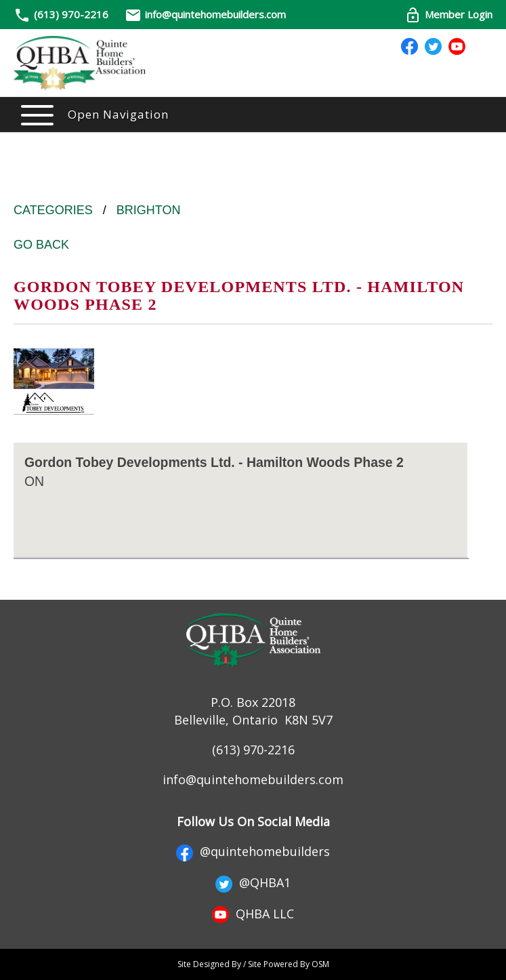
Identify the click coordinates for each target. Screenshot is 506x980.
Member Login (448, 14)
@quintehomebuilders (253, 851)
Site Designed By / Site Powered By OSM (253, 964)
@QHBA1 (253, 882)
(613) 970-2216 (71, 14)
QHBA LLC (253, 914)
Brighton (149, 210)
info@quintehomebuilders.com (205, 14)
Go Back (41, 245)
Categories (53, 210)
